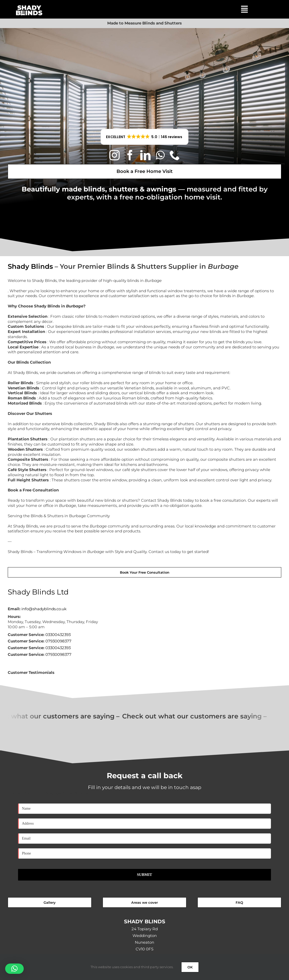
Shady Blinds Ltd (38, 592)
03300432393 (58, 635)
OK (190, 967)
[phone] (175, 155)
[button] (145, 137)
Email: (14, 609)
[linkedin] (145, 155)
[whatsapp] (160, 155)
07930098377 (58, 641)
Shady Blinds (30, 266)
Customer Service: (26, 635)
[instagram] (114, 155)
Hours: (14, 617)
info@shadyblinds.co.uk (44, 609)
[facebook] (130, 155)
